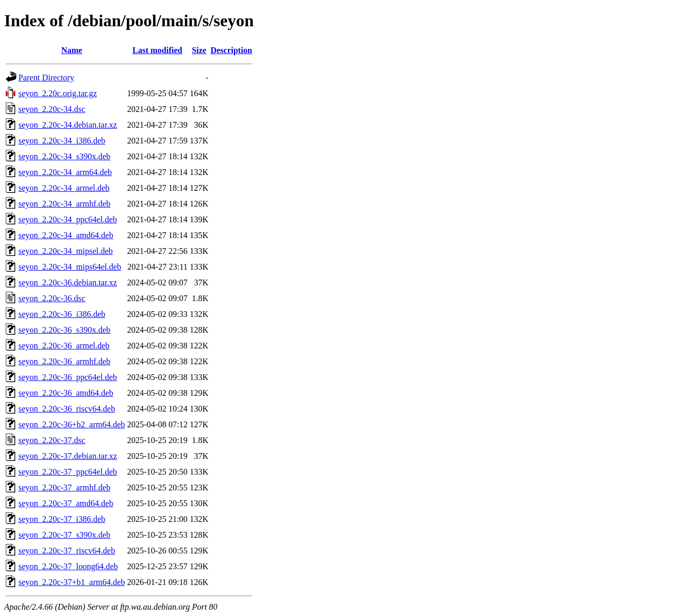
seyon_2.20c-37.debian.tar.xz (68, 456)
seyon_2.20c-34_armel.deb (64, 188)
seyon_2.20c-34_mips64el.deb (70, 267)
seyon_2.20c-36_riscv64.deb (67, 409)
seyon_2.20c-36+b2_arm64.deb (72, 424)
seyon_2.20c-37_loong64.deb (68, 566)
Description (231, 50)
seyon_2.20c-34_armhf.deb (64, 204)
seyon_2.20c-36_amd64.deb (66, 393)
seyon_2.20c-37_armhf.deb (64, 487)
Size (199, 50)
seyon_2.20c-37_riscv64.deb (67, 551)
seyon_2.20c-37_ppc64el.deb (68, 472)
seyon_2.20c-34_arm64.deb (65, 172)
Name (71, 50)
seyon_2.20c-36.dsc (52, 298)
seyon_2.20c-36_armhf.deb (64, 361)
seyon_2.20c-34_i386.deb (62, 141)
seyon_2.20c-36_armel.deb (64, 346)
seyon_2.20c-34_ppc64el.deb (68, 219)
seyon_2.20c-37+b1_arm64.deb (72, 582)
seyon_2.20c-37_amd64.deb (66, 503)
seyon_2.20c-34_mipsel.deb (66, 251)
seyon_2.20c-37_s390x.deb (64, 535)
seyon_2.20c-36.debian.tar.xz (68, 283)
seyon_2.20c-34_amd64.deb (66, 235)
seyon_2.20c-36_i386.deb (62, 314)
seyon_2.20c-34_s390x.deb (64, 156)
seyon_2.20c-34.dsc (52, 109)
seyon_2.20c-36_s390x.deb (64, 330)
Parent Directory (46, 78)
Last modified (157, 50)
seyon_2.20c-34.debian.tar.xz (68, 125)
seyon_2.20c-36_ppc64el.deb (68, 377)
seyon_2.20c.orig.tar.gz (58, 93)
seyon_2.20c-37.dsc (52, 440)
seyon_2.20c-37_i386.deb (62, 519)
